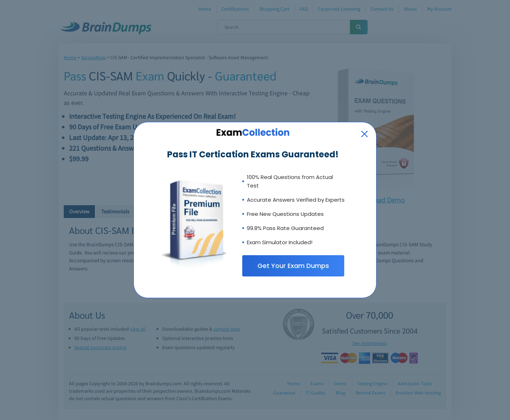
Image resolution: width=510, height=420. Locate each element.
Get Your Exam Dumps (293, 266)
